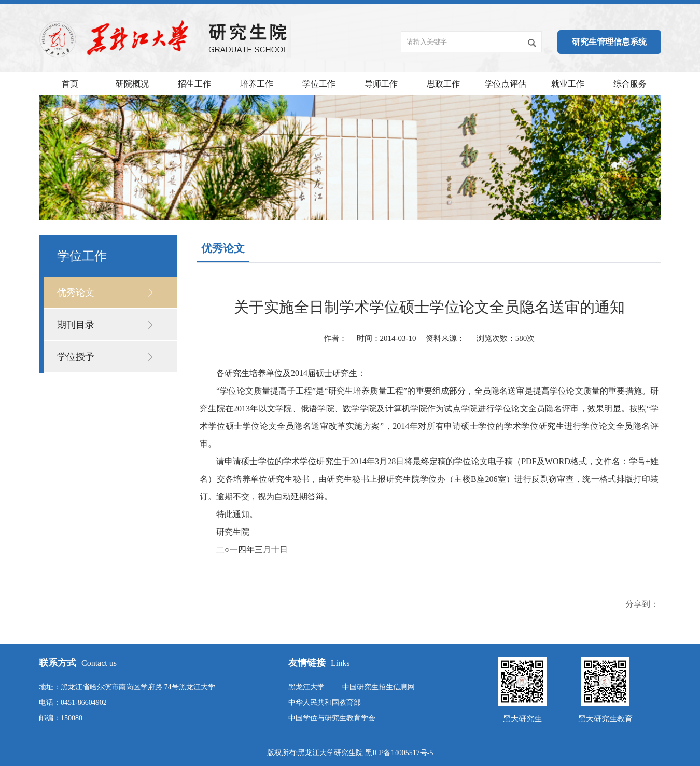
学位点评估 (506, 84)
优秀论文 (76, 293)
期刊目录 (76, 325)
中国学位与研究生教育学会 (332, 718)
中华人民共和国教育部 (325, 702)
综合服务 (630, 84)
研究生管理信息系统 (609, 42)
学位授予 (76, 357)
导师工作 (381, 84)
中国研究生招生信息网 (379, 687)
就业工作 (568, 84)
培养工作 (257, 84)
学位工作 (319, 84)
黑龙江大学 (306, 687)
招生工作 (194, 84)
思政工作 (443, 84)
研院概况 (132, 84)
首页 (70, 84)
